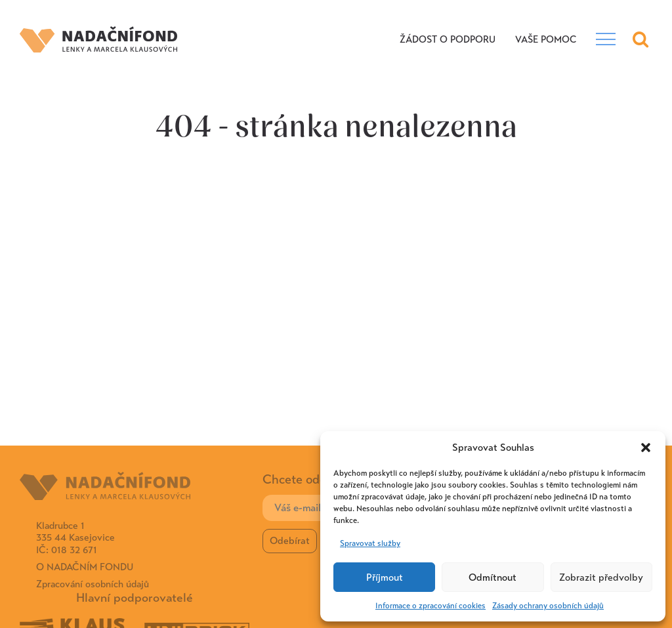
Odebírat (290, 541)
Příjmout (385, 577)
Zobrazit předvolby (601, 577)
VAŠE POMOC (546, 39)
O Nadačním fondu (85, 567)
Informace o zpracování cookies (430, 606)
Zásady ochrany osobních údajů (548, 606)
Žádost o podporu (448, 39)
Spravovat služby (370, 543)
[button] (646, 448)
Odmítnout (493, 577)
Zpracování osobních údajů (93, 584)
